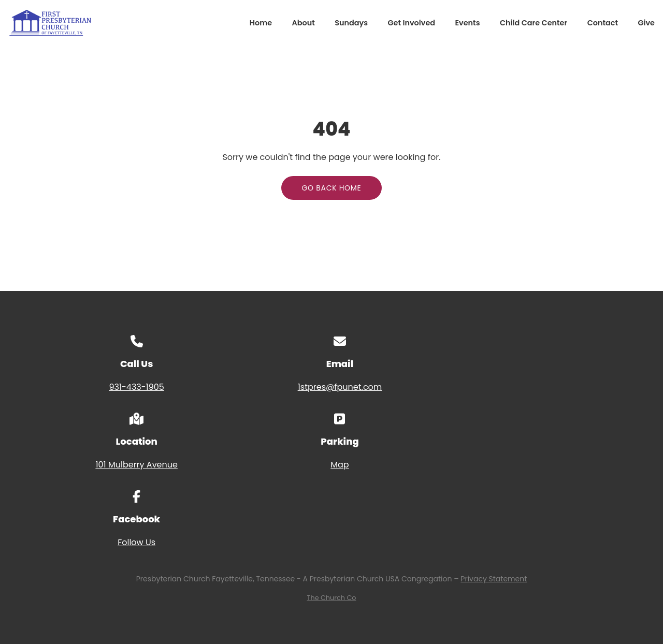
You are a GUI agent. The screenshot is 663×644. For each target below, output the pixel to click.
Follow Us (136, 542)
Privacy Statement (494, 579)
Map (340, 465)
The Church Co (332, 598)
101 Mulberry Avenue (136, 465)
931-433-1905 (136, 387)
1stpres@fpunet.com (340, 387)
